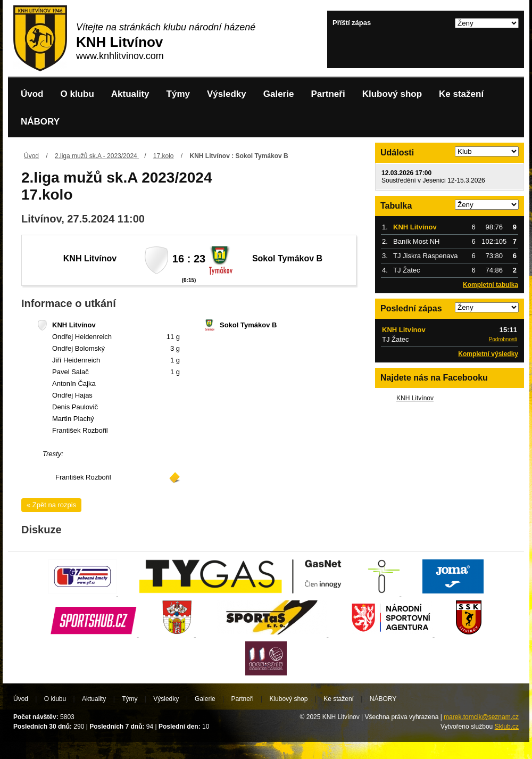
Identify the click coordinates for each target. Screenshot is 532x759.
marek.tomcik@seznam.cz (481, 717)
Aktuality (130, 94)
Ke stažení (461, 94)
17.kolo (164, 156)
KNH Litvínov (415, 398)
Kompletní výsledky (488, 354)
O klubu (77, 94)
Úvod (32, 94)
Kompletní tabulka (491, 285)
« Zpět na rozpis (51, 505)
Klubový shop (392, 94)
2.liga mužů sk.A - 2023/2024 (97, 156)
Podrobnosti (503, 339)
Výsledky (227, 94)
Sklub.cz (507, 727)
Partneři (328, 94)
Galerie (279, 94)
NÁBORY (40, 122)
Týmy (178, 94)
